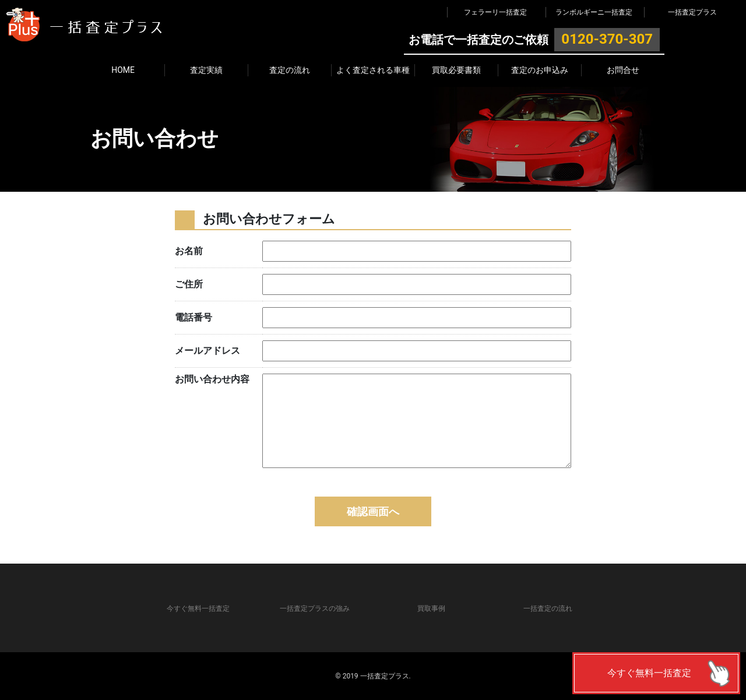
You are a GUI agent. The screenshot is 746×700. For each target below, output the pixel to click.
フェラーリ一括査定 (495, 12)
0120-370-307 (607, 39)
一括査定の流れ (548, 608)
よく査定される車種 (373, 70)
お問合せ (623, 70)
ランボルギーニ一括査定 (594, 12)
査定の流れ (290, 70)
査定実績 (206, 70)
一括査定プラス (692, 12)
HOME (123, 70)
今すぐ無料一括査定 (649, 673)
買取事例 (431, 608)
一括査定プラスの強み (315, 608)
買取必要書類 (456, 70)
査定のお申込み (540, 70)
